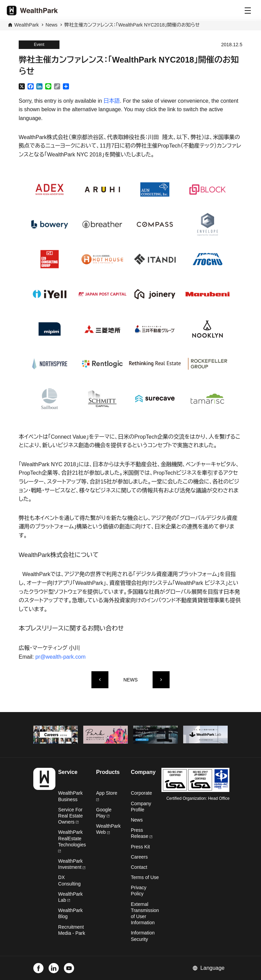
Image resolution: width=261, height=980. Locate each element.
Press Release (142, 833)
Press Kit (140, 847)
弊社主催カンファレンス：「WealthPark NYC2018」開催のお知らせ (132, 25)
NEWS (130, 680)
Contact (139, 867)
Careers (139, 857)
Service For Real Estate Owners (70, 816)
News (51, 25)
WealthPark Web (108, 829)
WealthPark (27, 25)
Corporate (141, 793)
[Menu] (248, 11)
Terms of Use (145, 877)
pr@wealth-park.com (60, 657)
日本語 (112, 101)
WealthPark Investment (72, 864)
